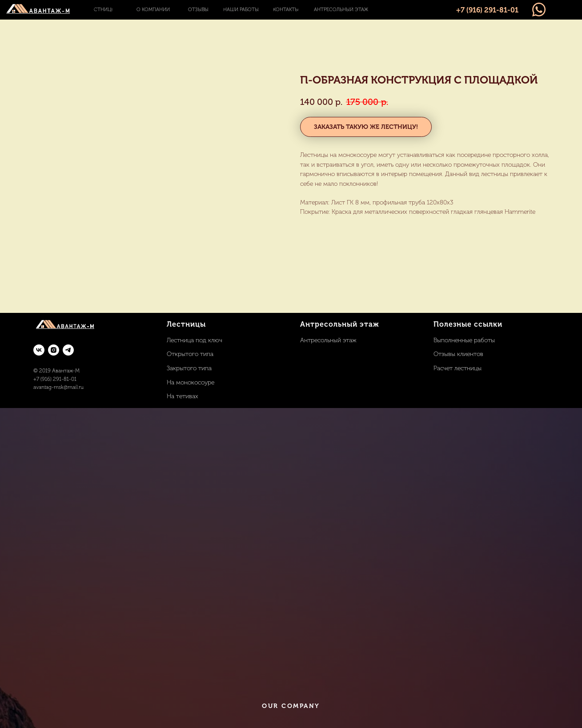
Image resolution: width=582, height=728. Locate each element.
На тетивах (183, 396)
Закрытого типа (189, 368)
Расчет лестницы (458, 368)
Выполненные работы (464, 340)
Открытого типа (190, 354)
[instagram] (54, 350)
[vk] (39, 350)
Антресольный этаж (328, 340)
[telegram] (68, 350)
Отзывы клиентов (458, 354)
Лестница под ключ (195, 340)
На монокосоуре (191, 382)
